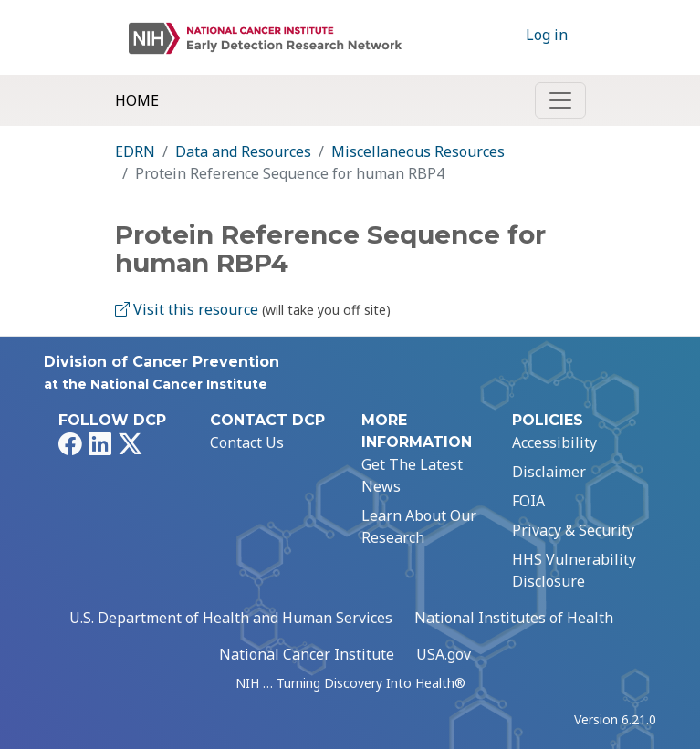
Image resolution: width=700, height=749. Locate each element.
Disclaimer (549, 472)
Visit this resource (187, 309)
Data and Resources (243, 151)
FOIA (528, 501)
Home (137, 100)
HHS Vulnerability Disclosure (574, 570)
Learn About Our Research (419, 526)
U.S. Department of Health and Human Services (231, 618)
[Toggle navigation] (560, 100)
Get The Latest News (412, 475)
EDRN (135, 151)
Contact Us (247, 442)
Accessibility (554, 442)
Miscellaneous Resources (418, 151)
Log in (547, 35)
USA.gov (444, 654)
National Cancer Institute (307, 654)
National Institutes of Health (514, 618)
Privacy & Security (573, 530)
